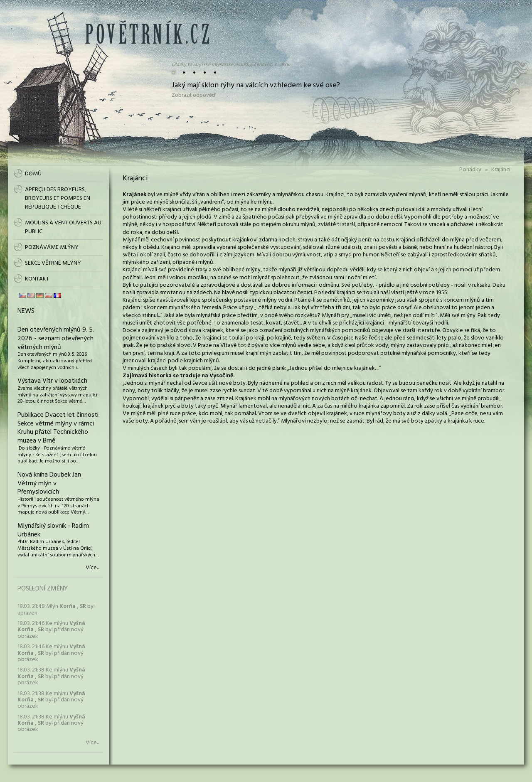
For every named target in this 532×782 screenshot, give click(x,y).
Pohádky (470, 170)
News (26, 311)
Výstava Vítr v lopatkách (52, 381)
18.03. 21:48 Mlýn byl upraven (56, 610)
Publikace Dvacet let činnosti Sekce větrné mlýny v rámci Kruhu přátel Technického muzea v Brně (58, 428)
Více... (92, 568)
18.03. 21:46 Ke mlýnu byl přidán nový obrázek (51, 630)
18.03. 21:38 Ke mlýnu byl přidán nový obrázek (51, 676)
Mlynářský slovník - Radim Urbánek (53, 530)
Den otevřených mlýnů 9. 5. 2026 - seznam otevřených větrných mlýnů (56, 339)
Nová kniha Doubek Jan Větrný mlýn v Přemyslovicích (49, 484)
